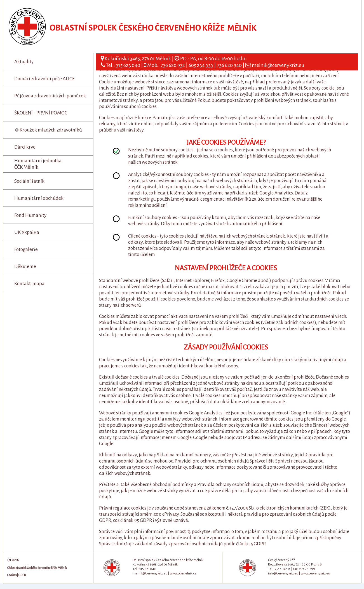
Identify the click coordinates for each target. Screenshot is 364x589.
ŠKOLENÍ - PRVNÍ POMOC (41, 113)
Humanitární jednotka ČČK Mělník (38, 164)
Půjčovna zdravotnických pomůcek (50, 96)
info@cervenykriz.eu (283, 573)
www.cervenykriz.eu (315, 573)
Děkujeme (25, 267)
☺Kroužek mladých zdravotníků (48, 130)
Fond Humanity (30, 215)
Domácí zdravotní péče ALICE (44, 79)
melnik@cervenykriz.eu (278, 65)
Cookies (12, 575)
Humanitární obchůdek (39, 198)
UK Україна (27, 232)
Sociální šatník (29, 181)
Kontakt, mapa (29, 284)
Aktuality (24, 62)
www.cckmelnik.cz (183, 573)
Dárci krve (25, 147)
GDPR (22, 575)
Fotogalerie (26, 249)
